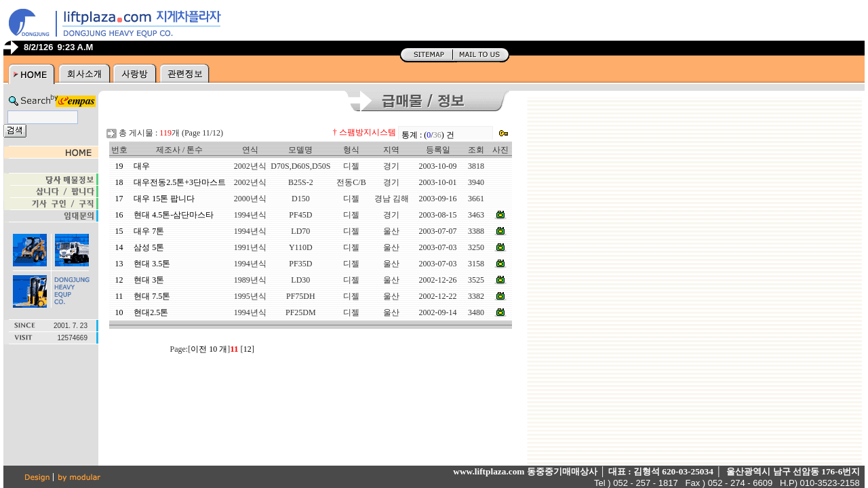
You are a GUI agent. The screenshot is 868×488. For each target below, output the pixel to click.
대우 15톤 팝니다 (164, 199)
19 (119, 166)
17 (119, 199)
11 (119, 296)
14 (119, 247)
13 (119, 264)
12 (119, 280)
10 (119, 312)
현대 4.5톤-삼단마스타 (174, 215)
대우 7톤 (149, 231)
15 (119, 231)
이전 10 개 (209, 349)
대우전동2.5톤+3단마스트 (180, 182)
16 (119, 215)
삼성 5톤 (149, 247)
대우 (142, 166)
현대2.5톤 (151, 312)
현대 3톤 (149, 280)
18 (119, 182)
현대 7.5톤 (152, 296)
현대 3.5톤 (152, 264)
